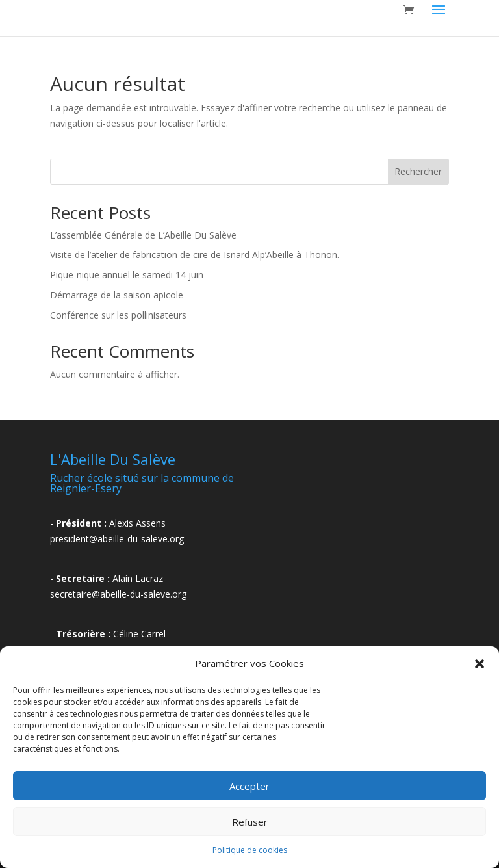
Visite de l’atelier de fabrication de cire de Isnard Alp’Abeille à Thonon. (195, 255)
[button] (480, 664)
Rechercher (418, 171)
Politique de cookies (250, 850)
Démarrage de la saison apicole (117, 295)
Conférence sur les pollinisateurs (118, 315)
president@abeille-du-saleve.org (117, 539)
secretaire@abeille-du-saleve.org (118, 594)
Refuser (250, 822)
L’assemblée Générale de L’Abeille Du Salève (143, 235)
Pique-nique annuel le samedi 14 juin (127, 275)
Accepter (249, 786)
